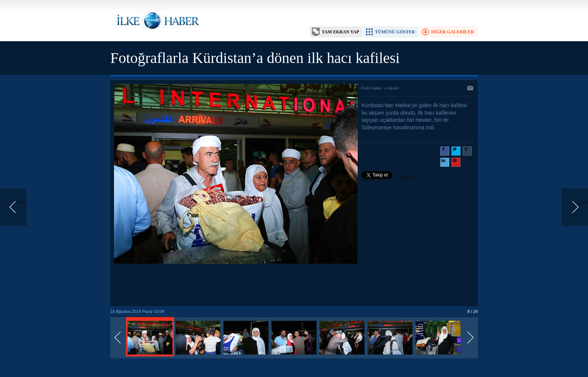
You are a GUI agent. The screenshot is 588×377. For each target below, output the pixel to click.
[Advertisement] (236, 286)
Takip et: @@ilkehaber (389, 178)
